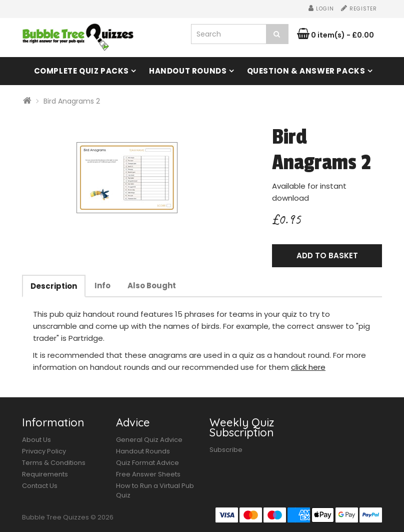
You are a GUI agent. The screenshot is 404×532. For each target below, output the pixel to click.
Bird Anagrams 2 (72, 101)
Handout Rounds (188, 71)
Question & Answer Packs (306, 71)
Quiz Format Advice (147, 463)
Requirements (45, 474)
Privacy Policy (44, 451)
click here (308, 367)
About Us (36, 440)
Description (54, 286)
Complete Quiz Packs (81, 71)
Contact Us (40, 486)
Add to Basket (327, 255)
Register (359, 9)
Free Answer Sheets (148, 474)
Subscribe (226, 450)
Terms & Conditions (54, 463)
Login (321, 9)
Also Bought (152, 286)
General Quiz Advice (149, 440)
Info (102, 286)
